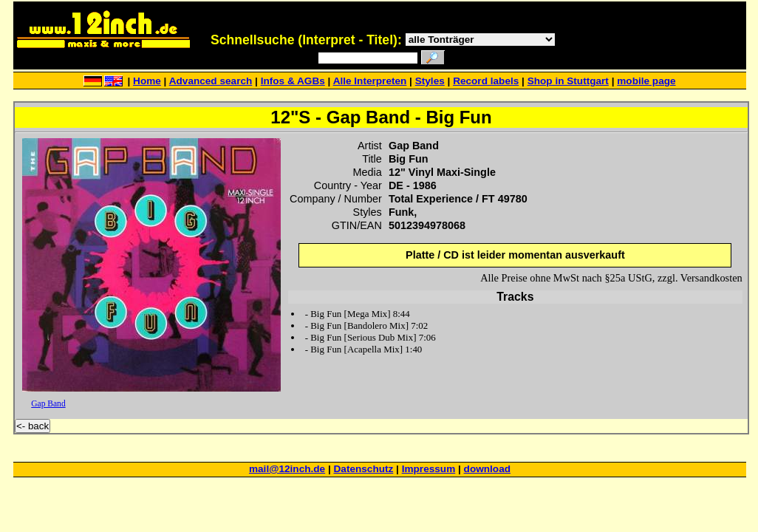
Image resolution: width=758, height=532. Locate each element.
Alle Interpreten (370, 81)
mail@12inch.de (287, 469)
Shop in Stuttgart (568, 81)
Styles (430, 81)
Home (147, 81)
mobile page (646, 81)
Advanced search (211, 81)
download (487, 469)
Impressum (429, 469)
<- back (33, 426)
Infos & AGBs (293, 81)
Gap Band (48, 403)
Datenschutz (364, 469)
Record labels (486, 81)
